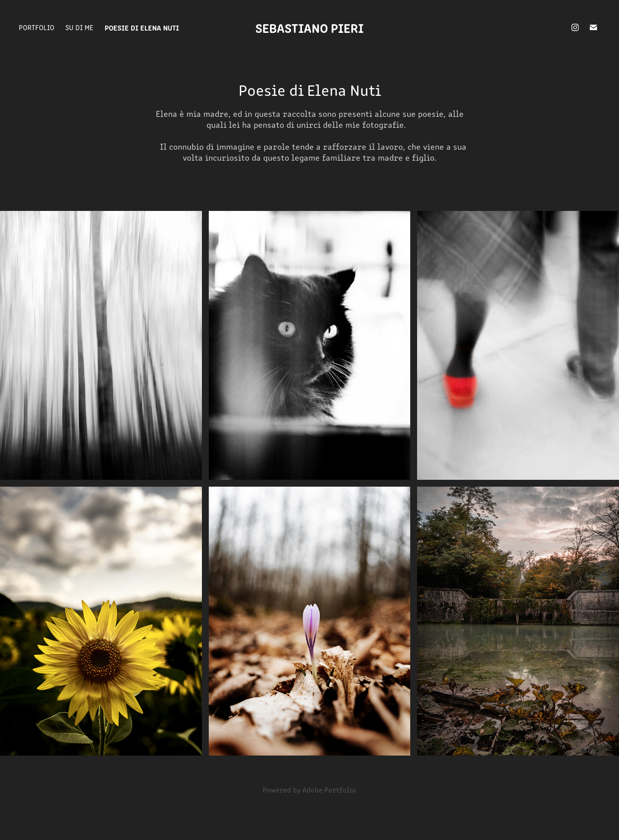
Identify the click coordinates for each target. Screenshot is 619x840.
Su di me (79, 27)
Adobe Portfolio (329, 790)
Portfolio (37, 27)
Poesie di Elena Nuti (142, 27)
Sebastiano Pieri (309, 27)
